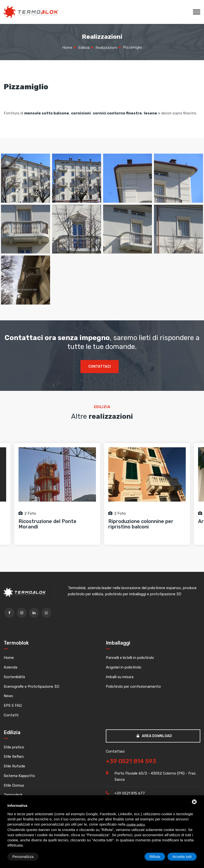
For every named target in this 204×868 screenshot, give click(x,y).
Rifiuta (155, 857)
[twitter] (22, 613)
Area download (154, 736)
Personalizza (23, 857)
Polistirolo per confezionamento (133, 687)
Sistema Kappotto (19, 776)
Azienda (10, 667)
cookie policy (136, 824)
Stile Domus (14, 785)
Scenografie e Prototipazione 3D (31, 687)
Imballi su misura (120, 677)
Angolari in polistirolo (124, 667)
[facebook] (9, 613)
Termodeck (13, 795)
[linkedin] (34, 613)
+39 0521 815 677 (130, 793)
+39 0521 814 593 (131, 761)
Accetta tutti (182, 857)
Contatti (11, 715)
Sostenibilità (14, 677)
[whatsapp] (46, 613)
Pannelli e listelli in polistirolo (130, 658)
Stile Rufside (14, 766)
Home (9, 658)
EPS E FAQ (13, 705)
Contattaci (100, 367)
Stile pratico (14, 747)
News (8, 696)
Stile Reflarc (14, 757)
